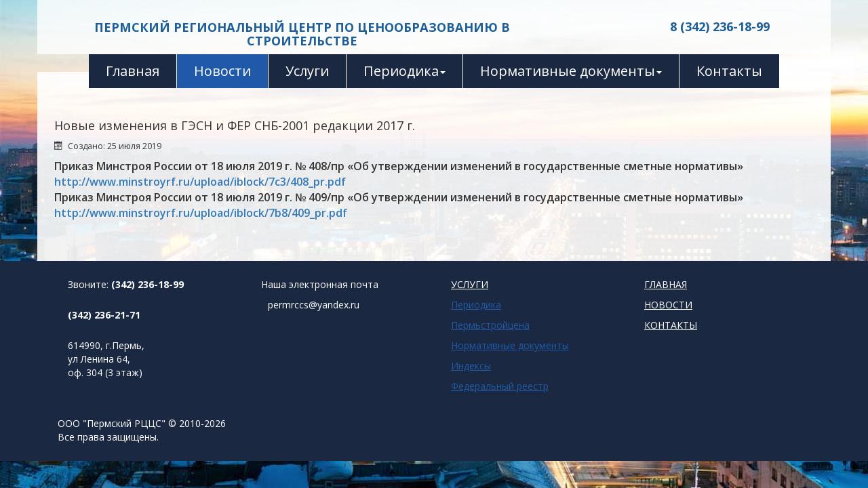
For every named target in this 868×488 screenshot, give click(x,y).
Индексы (471, 366)
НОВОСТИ (668, 305)
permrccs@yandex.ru (314, 305)
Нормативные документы (571, 71)
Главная (133, 71)
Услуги (307, 71)
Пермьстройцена (490, 325)
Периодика (405, 71)
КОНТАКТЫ (671, 325)
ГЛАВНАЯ (666, 284)
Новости (222, 71)
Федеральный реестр (500, 386)
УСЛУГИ (470, 284)
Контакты (729, 71)
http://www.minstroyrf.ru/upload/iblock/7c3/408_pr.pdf (200, 182)
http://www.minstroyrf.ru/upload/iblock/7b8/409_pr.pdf (201, 213)
